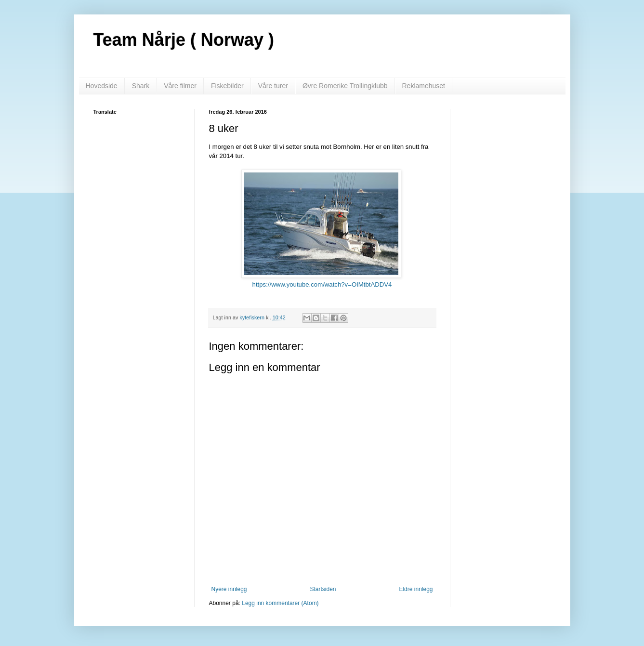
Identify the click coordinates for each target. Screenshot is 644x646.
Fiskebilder (227, 86)
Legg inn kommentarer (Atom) (280, 603)
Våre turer (273, 86)
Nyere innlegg (229, 589)
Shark (141, 86)
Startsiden (323, 589)
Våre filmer (180, 86)
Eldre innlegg (416, 589)
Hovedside (102, 86)
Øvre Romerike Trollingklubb (345, 86)
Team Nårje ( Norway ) (184, 40)
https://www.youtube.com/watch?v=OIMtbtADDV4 (322, 284)
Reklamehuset (424, 86)
